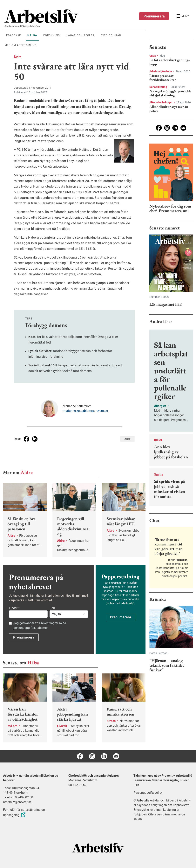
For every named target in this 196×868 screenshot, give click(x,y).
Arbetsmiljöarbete (161, 71)
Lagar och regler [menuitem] (80, 35)
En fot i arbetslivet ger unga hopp (170, 62)
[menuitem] (75, 16)
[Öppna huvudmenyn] (183, 16)
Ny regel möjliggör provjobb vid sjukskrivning (170, 93)
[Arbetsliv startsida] (98, 848)
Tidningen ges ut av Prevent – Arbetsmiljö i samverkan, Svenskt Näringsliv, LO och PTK (163, 780)
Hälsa (33, 663)
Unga (153, 56)
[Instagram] (167, 128)
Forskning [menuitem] (52, 35)
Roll (52, 608)
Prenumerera (154, 16)
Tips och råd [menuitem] (111, 35)
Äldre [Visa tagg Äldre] (127, 439)
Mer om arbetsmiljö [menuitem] (21, 45)
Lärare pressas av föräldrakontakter (163, 78)
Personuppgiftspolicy (148, 793)
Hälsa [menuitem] (32, 35)
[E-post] (183, 128)
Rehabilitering (159, 87)
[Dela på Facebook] (26, 439)
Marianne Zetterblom (83, 780)
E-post (14, 608)
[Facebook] (159, 128)
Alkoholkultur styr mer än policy (169, 109)
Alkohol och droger (161, 102)
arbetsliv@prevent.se (17, 802)
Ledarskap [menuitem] (13, 35)
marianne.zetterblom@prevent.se (85, 411)
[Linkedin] (175, 128)
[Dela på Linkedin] (35, 439)
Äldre (18, 57)
